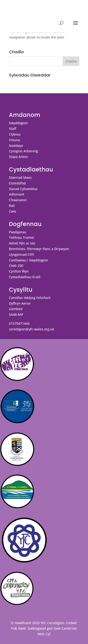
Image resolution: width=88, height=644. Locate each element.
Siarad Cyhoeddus (23, 189)
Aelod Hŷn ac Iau (22, 243)
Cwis (13, 211)
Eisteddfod (17, 183)
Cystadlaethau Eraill (25, 277)
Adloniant (17, 194)
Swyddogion (18, 123)
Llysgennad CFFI (21, 254)
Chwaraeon (18, 200)
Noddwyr (16, 146)
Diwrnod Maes (20, 177)
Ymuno (14, 140)
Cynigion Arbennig (23, 151)
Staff (13, 129)
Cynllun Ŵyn (19, 271)
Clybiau (15, 134)
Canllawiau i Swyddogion (29, 260)
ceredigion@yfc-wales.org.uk (32, 329)
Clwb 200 (16, 266)
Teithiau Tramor (22, 237)
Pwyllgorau (18, 232)
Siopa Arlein (18, 157)
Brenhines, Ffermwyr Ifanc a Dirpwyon (39, 249)
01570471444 (19, 323)
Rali (12, 206)
